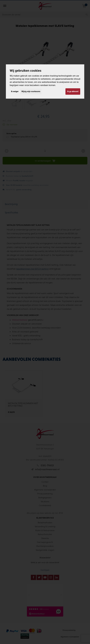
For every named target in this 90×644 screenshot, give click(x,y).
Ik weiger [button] (15, 91)
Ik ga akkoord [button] (73, 91)
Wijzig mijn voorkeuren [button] (31, 91)
